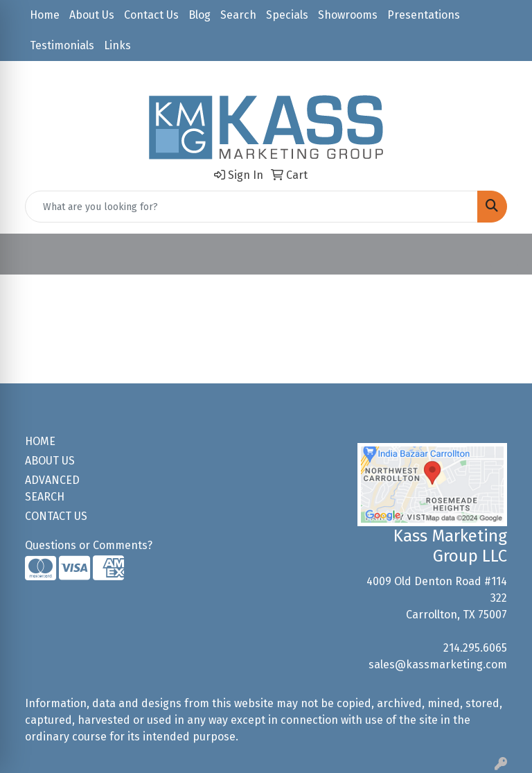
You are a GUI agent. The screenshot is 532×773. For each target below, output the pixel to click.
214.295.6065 (475, 648)
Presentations (424, 15)
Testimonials (62, 45)
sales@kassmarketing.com (438, 665)
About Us (92, 15)
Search (238, 15)
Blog (199, 15)
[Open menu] (504, 254)
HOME (40, 441)
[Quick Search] (251, 207)
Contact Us (151, 15)
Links (117, 45)
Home (45, 15)
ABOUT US (50, 461)
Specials (287, 15)
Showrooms (348, 15)
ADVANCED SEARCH (52, 488)
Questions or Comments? (89, 545)
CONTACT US (56, 516)
